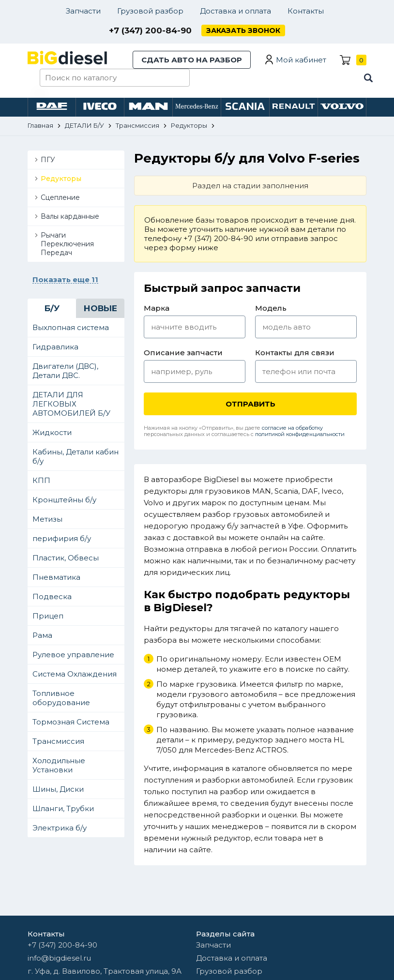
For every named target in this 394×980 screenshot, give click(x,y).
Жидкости (52, 432)
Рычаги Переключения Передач (67, 244)
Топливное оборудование (61, 698)
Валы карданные (70, 216)
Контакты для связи (295, 353)
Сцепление (60, 197)
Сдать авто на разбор (192, 60)
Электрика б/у (60, 828)
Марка (157, 308)
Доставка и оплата (235, 11)
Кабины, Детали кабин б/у (76, 456)
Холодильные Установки (59, 765)
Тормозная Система (71, 722)
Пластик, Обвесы (66, 558)
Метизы (47, 519)
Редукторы (61, 179)
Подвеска (52, 596)
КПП (41, 480)
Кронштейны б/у (64, 500)
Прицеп (48, 616)
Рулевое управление (73, 655)
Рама (42, 635)
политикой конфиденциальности (300, 434)
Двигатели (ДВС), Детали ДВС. (65, 371)
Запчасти (83, 11)
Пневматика (56, 577)
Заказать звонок (243, 30)
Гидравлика (55, 347)
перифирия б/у (62, 538)
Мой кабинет (301, 60)
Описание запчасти (183, 353)
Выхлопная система (71, 327)
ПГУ (48, 160)
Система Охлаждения (75, 674)
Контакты (306, 11)
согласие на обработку (292, 428)
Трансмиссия (58, 741)
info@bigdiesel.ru (59, 958)
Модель (271, 308)
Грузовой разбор (150, 11)
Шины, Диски (58, 789)
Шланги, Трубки (63, 808)
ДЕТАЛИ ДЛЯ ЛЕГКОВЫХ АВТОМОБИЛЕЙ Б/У (71, 404)
